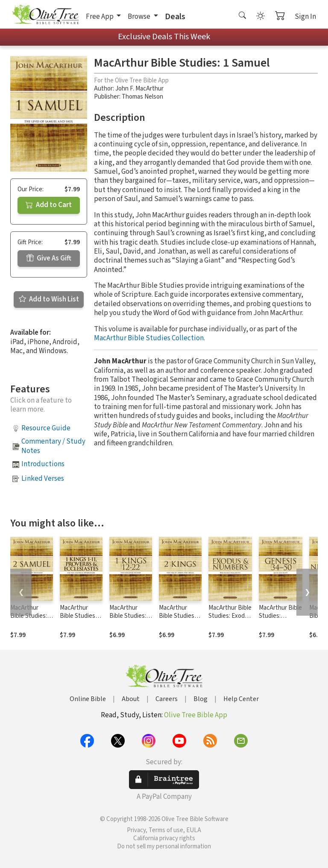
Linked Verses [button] (43, 479)
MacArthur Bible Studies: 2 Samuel (31, 616)
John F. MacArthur (139, 89)
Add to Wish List (49, 299)
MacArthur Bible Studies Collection (149, 338)
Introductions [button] (43, 464)
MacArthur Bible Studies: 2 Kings (179, 616)
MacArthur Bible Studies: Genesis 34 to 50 (280, 616)
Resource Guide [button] (46, 428)
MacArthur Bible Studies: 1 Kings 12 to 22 (130, 616)
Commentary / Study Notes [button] (53, 446)
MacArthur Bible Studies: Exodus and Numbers (230, 616)
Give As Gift (49, 258)
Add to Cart (49, 205)
